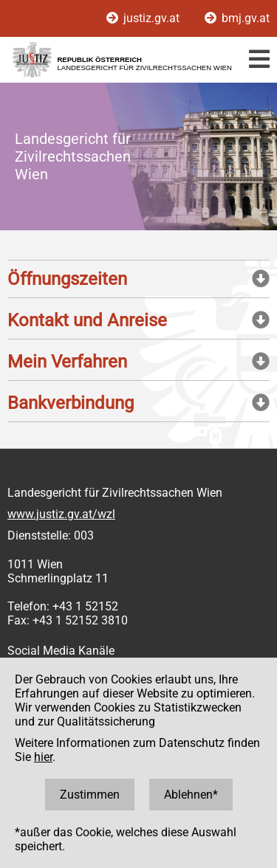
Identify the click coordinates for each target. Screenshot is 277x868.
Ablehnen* (191, 795)
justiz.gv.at (144, 18)
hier (43, 757)
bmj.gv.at (237, 18)
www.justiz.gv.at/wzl (61, 514)
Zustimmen (90, 795)
